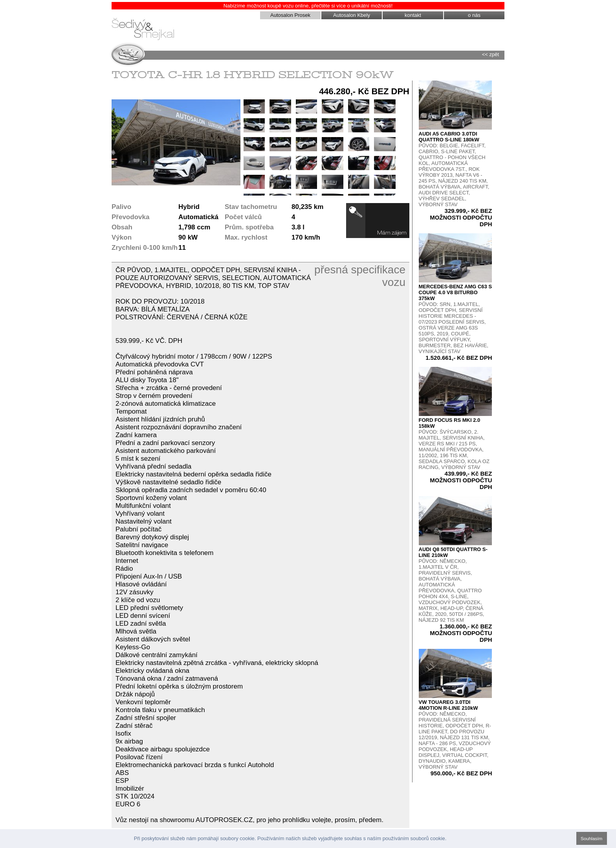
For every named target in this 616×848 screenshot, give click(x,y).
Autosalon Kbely (352, 15)
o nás (474, 15)
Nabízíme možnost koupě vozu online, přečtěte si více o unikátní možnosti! (308, 6)
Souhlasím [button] (591, 838)
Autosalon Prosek (290, 15)
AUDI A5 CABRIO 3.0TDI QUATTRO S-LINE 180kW (449, 137)
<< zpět (490, 54)
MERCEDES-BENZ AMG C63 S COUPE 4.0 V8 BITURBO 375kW (456, 292)
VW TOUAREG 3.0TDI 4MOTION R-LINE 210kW (448, 705)
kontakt (413, 15)
